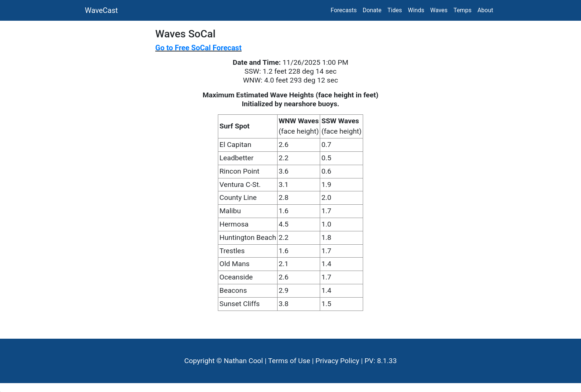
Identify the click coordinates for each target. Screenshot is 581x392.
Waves (439, 10)
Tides (395, 10)
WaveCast (101, 10)
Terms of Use (289, 361)
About (485, 10)
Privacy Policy (337, 361)
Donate (372, 10)
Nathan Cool (243, 361)
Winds (416, 10)
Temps (463, 10)
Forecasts (343, 10)
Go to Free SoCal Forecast (198, 48)
